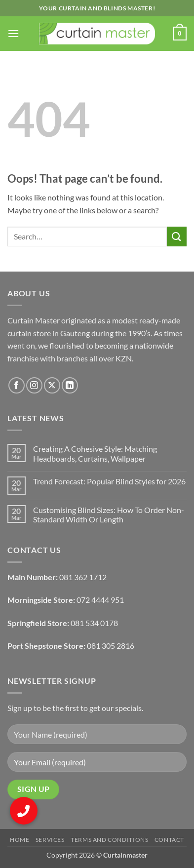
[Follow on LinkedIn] (70, 385)
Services (50, 840)
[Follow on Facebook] (17, 385)
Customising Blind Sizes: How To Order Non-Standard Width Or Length (109, 514)
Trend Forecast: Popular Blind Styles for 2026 (109, 481)
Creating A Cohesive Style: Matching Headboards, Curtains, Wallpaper (95, 453)
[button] (13, 33)
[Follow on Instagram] (34, 385)
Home (19, 840)
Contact (169, 840)
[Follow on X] (52, 385)
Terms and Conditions (109, 840)
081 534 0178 (94, 623)
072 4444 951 (100, 600)
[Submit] (177, 236)
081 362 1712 (83, 577)
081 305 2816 (111, 646)
